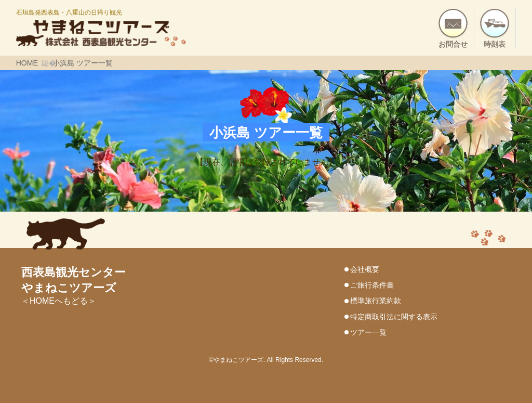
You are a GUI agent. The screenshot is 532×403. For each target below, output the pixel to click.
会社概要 (365, 269)
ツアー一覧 (368, 332)
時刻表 (495, 44)
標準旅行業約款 (376, 301)
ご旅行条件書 (372, 285)
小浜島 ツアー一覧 (83, 63)
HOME (27, 63)
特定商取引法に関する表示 (394, 317)
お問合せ (453, 44)
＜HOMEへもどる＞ (74, 287)
